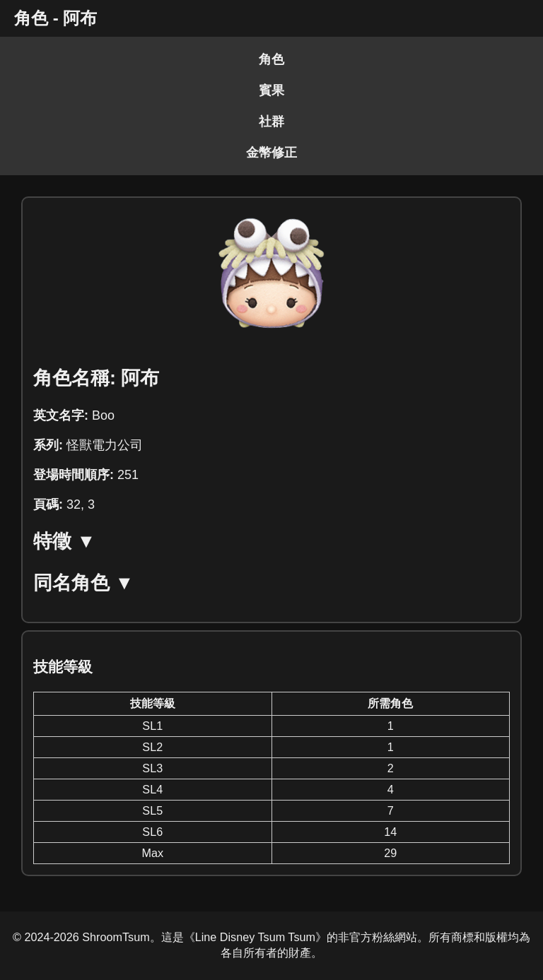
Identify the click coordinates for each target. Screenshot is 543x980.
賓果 (271, 90)
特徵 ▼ (64, 541)
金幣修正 (271, 153)
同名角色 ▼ (83, 583)
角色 (271, 59)
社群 (271, 122)
